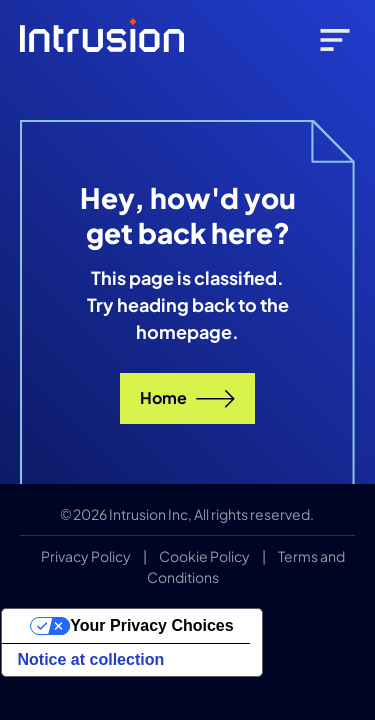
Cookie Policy (204, 556)
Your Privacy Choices (151, 625)
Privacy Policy (86, 556)
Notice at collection (91, 659)
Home (187, 398)
